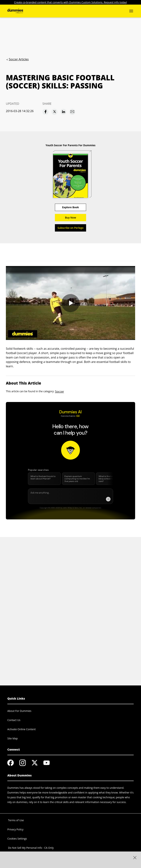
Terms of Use (16, 820)
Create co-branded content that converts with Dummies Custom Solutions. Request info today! (71, 2)
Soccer (59, 392)
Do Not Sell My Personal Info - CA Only (30, 848)
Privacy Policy (15, 829)
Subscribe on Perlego (70, 228)
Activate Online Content (21, 729)
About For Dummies (19, 711)
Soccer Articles (19, 59)
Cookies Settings (17, 839)
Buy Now (70, 218)
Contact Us (14, 720)
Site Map (13, 738)
